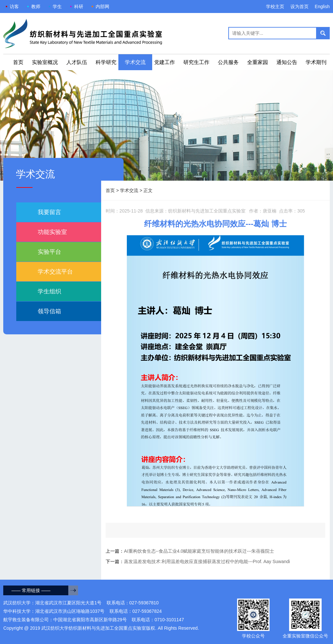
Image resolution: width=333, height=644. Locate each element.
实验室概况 (45, 62)
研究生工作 (196, 62)
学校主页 (275, 6)
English (322, 6)
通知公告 (287, 62)
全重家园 (258, 62)
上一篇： (190, 551)
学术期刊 (316, 62)
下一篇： (198, 561)
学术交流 (135, 62)
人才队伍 (77, 62)
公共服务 (228, 62)
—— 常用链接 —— (31, 590)
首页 (18, 62)
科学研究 (106, 62)
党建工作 (165, 62)
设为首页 (300, 6)
